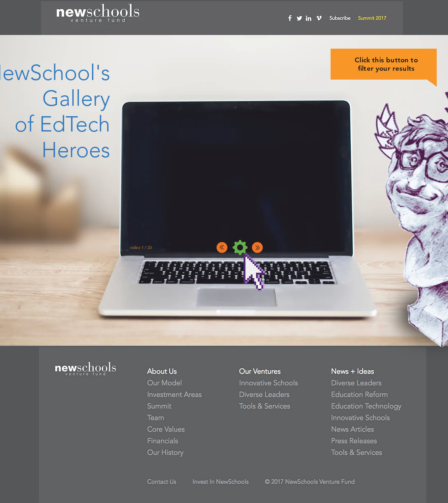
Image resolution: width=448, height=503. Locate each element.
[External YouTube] (237, 175)
